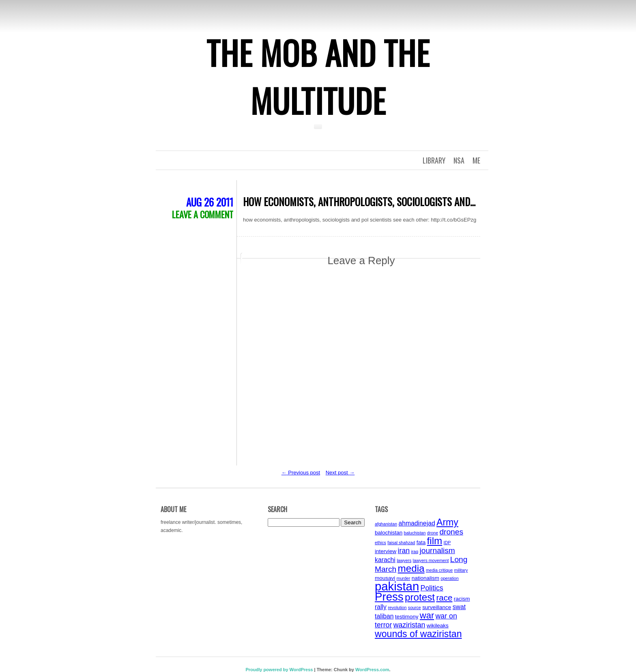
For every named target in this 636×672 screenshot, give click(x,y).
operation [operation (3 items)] (449, 578)
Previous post (301, 473)
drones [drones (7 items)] (451, 532)
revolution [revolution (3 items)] (397, 607)
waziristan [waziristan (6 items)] (409, 625)
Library (434, 160)
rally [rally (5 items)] (381, 607)
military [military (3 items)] (461, 570)
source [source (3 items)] (415, 607)
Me (476, 160)
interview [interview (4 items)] (386, 551)
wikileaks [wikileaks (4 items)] (438, 626)
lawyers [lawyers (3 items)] (404, 560)
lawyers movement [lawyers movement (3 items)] (431, 560)
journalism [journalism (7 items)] (437, 550)
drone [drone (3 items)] (433, 533)
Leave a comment (203, 214)
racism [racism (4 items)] (462, 599)
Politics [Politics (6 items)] (432, 588)
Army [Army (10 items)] (447, 522)
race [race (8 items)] (444, 598)
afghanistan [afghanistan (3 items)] (386, 524)
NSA (459, 160)
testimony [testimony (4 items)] (407, 617)
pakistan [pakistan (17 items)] (397, 586)
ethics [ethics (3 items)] (380, 543)
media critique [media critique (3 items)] (439, 570)
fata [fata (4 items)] (421, 542)
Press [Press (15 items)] (389, 597)
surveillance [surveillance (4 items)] (437, 607)
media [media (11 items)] (411, 568)
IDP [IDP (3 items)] (447, 543)
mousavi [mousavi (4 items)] (385, 578)
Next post (340, 473)
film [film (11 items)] (435, 541)
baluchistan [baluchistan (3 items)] (415, 533)
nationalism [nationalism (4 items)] (425, 578)
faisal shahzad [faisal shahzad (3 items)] (401, 543)
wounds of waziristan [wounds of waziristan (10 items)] (418, 634)
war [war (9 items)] (427, 615)
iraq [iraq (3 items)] (415, 551)
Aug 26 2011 (210, 202)
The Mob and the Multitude (318, 76)
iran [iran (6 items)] (404, 551)
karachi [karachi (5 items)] (385, 560)
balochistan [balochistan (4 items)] (389, 533)
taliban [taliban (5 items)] (384, 616)
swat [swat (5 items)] (459, 607)
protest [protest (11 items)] (420, 597)
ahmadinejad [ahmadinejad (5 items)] (417, 523)
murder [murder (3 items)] (404, 578)
